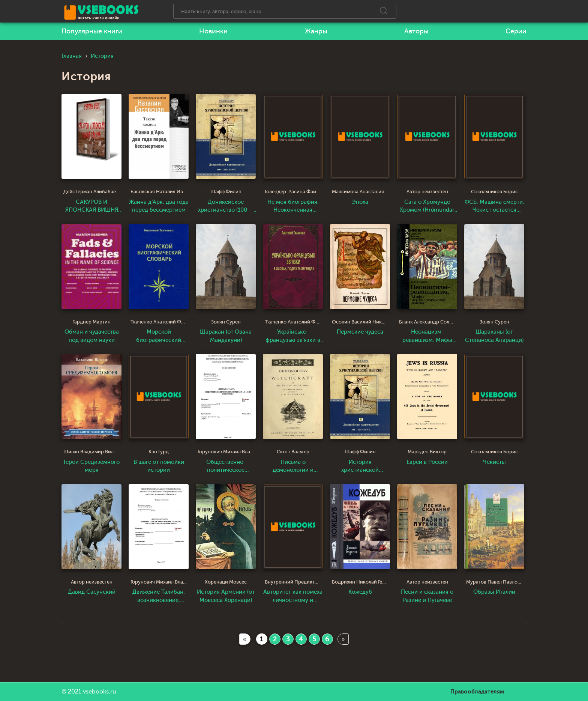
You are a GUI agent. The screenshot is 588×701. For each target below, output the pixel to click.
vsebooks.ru (100, 692)
